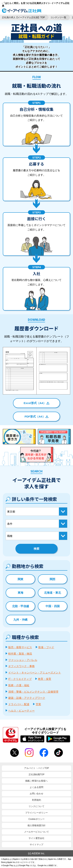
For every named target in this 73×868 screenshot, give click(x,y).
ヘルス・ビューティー (21, 711)
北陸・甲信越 (21, 606)
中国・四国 (53, 606)
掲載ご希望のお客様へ (36, 781)
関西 (52, 579)
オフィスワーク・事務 (21, 666)
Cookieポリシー (36, 819)
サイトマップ (36, 845)
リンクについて (36, 806)
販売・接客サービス (20, 647)
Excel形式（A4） (35, 403)
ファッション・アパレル (23, 660)
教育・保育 (45, 679)
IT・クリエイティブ (20, 679)
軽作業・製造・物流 (20, 654)
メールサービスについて (36, 832)
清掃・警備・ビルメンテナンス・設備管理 (33, 692)
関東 (21, 579)
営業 (38, 704)
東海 (21, 593)
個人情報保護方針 (36, 825)
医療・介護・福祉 (19, 685)
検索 (36, 549)
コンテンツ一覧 (58, 17)
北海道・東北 (52, 593)
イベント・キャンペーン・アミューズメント (35, 673)
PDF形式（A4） (35, 416)
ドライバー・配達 (19, 704)
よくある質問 (36, 787)
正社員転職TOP (36, 774)
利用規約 (36, 800)
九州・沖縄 (20, 620)
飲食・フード (46, 647)
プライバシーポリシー (36, 813)
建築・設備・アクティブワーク (27, 698)
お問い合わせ (36, 794)
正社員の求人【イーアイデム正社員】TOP (23, 17)
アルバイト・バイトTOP (36, 768)
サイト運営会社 (36, 838)
